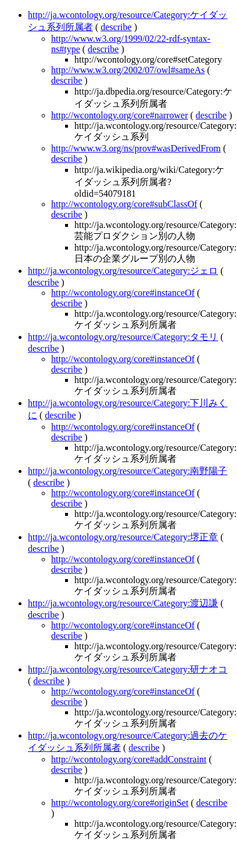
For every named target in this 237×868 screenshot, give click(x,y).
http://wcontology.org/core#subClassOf (124, 204)
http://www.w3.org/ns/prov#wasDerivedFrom (136, 148)
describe (116, 27)
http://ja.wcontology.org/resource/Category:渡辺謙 (123, 603)
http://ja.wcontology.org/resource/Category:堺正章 (123, 537)
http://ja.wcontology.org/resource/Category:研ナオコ (128, 669)
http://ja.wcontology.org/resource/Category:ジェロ (123, 271)
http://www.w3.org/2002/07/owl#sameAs (128, 70)
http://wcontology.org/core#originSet (120, 803)
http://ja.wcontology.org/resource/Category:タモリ (123, 337)
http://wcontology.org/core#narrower (120, 115)
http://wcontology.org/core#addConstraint (129, 759)
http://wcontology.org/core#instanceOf (123, 293)
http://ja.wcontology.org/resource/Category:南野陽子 (128, 471)
